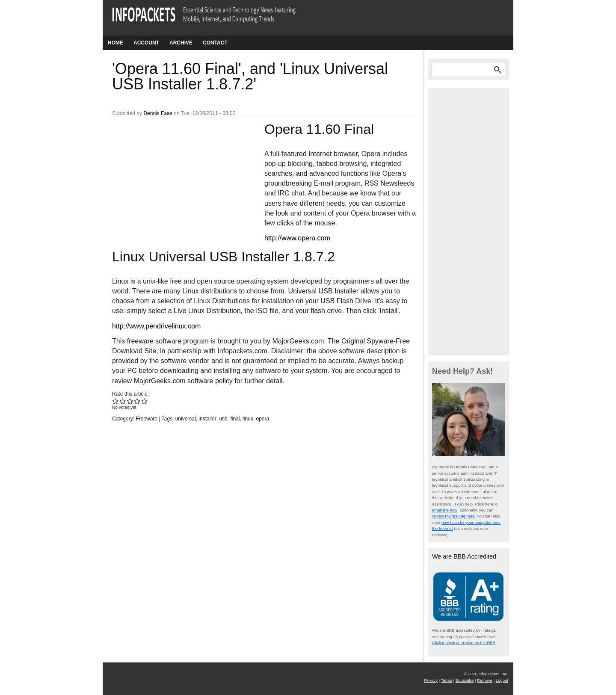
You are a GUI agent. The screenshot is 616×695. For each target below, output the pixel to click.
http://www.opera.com (297, 238)
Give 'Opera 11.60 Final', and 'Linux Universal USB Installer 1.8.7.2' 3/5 (130, 401)
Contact (215, 43)
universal (186, 419)
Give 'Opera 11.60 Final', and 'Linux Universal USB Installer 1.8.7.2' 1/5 (116, 401)
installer (207, 419)
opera (262, 419)
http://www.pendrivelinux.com (156, 326)
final (235, 419)
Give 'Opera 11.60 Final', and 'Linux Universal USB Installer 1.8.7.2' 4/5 (138, 401)
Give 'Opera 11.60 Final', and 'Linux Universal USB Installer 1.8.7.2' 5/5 (145, 401)
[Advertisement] (176, 177)
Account (146, 43)
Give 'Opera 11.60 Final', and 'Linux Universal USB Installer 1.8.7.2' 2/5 (123, 401)
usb (223, 419)
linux (248, 419)
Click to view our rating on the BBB (464, 643)
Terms (447, 680)
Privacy (431, 680)
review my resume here (453, 516)
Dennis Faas (158, 113)
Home (115, 43)
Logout (502, 680)
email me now (445, 510)
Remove (485, 680)
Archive (181, 43)
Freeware (147, 419)
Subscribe (465, 680)
